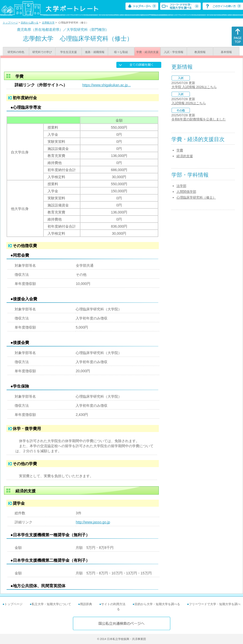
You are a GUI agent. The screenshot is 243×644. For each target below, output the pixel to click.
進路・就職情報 (95, 52)
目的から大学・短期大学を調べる (157, 604)
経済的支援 (185, 156)
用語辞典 (86, 604)
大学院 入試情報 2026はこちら (194, 87)
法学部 (181, 186)
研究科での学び (42, 52)
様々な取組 (121, 52)
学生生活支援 (69, 52)
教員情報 (200, 52)
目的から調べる (30, 23)
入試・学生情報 (174, 52)
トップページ (10, 23)
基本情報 (226, 52)
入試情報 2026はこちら (189, 103)
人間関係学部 (186, 192)
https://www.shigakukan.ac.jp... (107, 85)
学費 (180, 150)
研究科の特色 (16, 52)
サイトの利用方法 (113, 604)
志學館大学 (48, 23)
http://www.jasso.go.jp (93, 522)
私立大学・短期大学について (51, 604)
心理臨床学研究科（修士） (196, 197)
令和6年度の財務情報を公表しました (199, 119)
